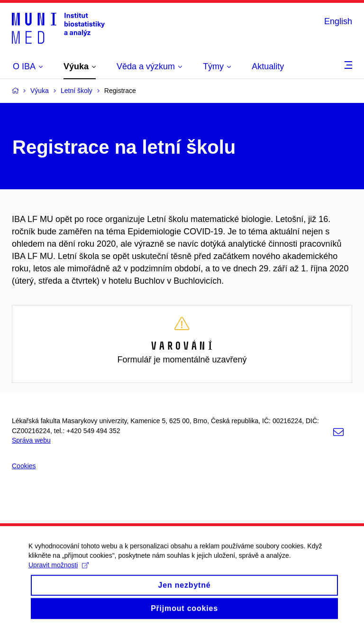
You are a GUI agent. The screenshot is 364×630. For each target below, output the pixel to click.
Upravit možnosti (59, 575)
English (338, 21)
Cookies (24, 466)
